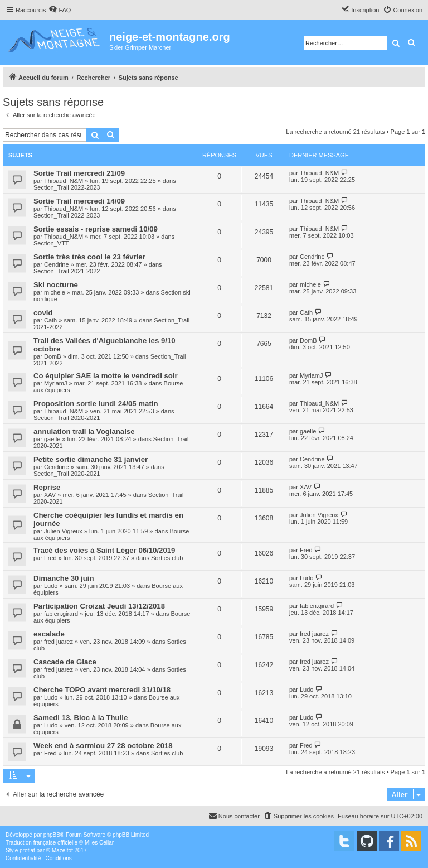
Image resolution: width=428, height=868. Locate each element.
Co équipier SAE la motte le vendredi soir (106, 376)
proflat (27, 850)
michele (55, 292)
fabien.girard (61, 614)
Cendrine (57, 264)
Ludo (51, 586)
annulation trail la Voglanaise (84, 431)
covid (43, 313)
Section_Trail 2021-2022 (67, 271)
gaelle (52, 439)
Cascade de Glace (65, 662)
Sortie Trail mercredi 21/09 (79, 173)
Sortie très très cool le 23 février (89, 257)
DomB (53, 356)
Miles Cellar (99, 843)
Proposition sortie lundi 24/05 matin (96, 404)
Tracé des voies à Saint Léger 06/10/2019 (104, 550)
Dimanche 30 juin (64, 578)
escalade (49, 634)
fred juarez (59, 642)
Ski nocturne (56, 285)
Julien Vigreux (63, 531)
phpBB (52, 835)
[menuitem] (60, 10)
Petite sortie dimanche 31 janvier (91, 459)
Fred (50, 558)
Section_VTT (51, 243)
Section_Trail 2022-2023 (67, 187)
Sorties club (167, 558)
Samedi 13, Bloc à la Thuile (81, 718)
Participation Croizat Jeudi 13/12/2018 (99, 606)
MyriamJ (56, 383)
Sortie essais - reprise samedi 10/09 (96, 229)
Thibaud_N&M (64, 181)
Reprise (47, 487)
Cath (50, 320)
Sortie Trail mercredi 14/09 (79, 201)
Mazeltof (62, 850)
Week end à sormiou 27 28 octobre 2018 (103, 746)
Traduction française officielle (42, 843)
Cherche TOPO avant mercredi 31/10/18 (102, 690)
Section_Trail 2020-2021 (67, 418)
